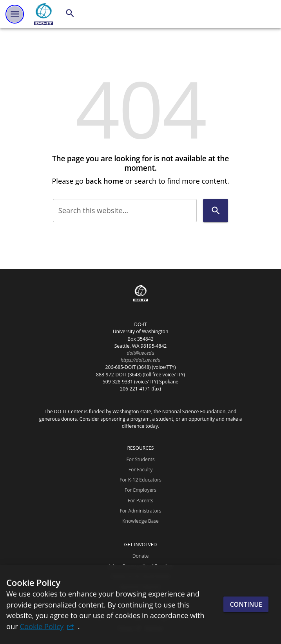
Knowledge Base (140, 521)
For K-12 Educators (140, 480)
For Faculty (141, 470)
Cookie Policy (42, 626)
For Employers (140, 490)
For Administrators (141, 511)
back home (104, 181)
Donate (141, 556)
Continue (246, 604)
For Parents (140, 501)
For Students (140, 459)
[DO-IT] (44, 14)
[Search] (70, 13)
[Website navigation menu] (15, 14)
